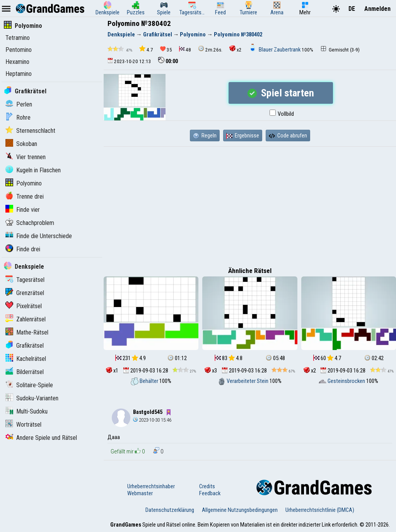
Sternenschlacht (30, 131)
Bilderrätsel (25, 372)
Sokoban (21, 144)
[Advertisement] (250, 205)
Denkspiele (24, 267)
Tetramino (18, 38)
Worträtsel (23, 425)
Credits (207, 486)
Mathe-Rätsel (27, 332)
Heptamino (19, 74)
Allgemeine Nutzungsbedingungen (240, 510)
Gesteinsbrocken (342, 381)
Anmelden (377, 9)
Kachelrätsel (26, 359)
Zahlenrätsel (26, 319)
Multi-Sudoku (26, 411)
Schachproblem (30, 223)
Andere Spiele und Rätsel (41, 438)
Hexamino (17, 62)
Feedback (210, 493)
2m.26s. (210, 49)
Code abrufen (288, 136)
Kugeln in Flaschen (33, 170)
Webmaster (140, 493)
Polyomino (23, 26)
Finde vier (23, 210)
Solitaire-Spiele (29, 385)
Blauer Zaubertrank (275, 50)
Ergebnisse (243, 136)
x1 (112, 371)
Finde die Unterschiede (39, 236)
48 (185, 49)
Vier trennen (26, 157)
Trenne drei (25, 196)
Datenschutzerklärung (170, 510)
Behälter (145, 381)
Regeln (205, 136)
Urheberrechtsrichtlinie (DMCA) (320, 510)
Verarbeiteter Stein (244, 381)
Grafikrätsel (25, 91)
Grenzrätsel (25, 293)
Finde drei (23, 249)
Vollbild (282, 114)
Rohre (18, 118)
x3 (211, 371)
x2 (236, 49)
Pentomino (19, 50)
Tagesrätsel (25, 280)
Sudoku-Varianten (32, 398)
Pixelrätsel (24, 306)
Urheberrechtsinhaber (151, 486)
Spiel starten (281, 93)
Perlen (19, 104)
